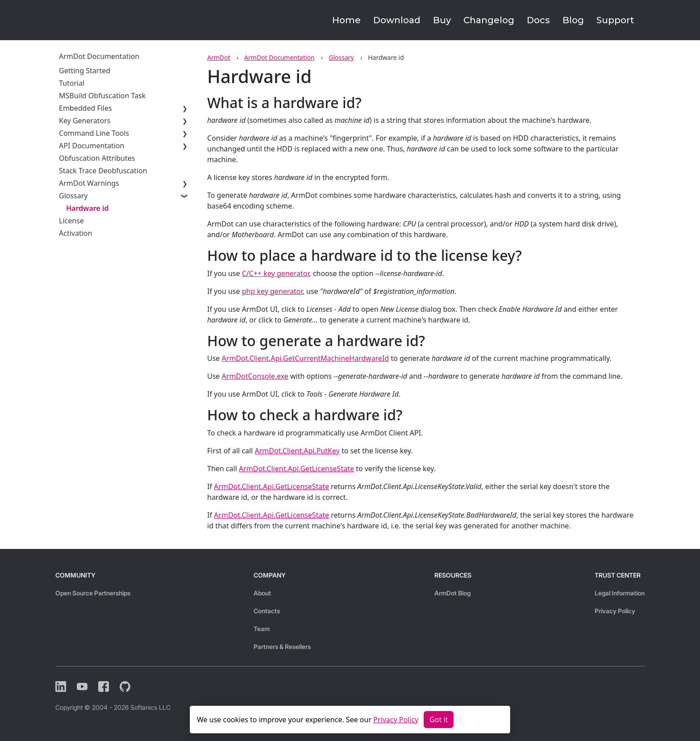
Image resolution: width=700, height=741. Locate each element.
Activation (75, 233)
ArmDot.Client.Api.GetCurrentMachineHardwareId (306, 358)
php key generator (272, 291)
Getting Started (85, 71)
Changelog (489, 20)
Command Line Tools (94, 133)
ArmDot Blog (452, 593)
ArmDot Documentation (279, 57)
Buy (442, 20)
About (262, 593)
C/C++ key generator (276, 273)
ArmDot (219, 57)
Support (615, 20)
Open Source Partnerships (93, 593)
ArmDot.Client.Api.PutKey (297, 451)
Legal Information (620, 593)
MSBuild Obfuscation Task (102, 96)
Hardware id (87, 208)
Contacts (267, 611)
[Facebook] (104, 687)
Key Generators (85, 121)
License (71, 221)
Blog (573, 20)
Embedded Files (85, 108)
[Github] (125, 687)
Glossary (341, 57)
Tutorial (72, 83)
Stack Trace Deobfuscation (103, 171)
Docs (538, 20)
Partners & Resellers (282, 647)
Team (262, 629)
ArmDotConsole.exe (255, 376)
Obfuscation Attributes (97, 158)
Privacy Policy (615, 611)
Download (397, 20)
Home (346, 20)
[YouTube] (82, 687)
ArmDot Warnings (89, 183)
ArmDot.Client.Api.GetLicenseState (296, 469)
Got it (439, 720)
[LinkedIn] (61, 687)
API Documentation (92, 146)
